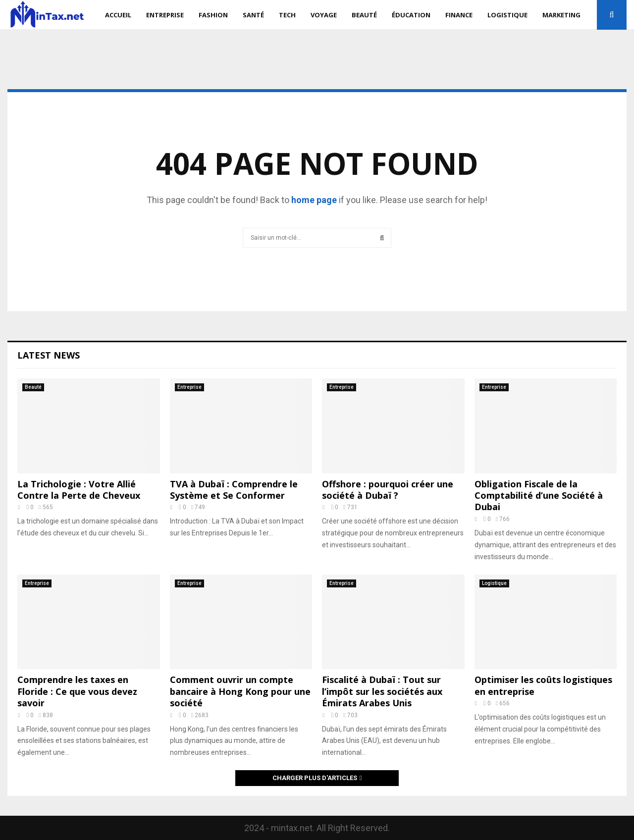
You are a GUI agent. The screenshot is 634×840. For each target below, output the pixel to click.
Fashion (213, 15)
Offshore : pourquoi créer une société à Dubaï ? (388, 490)
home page (314, 200)
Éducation (411, 15)
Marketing (561, 15)
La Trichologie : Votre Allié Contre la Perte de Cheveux (79, 490)
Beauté (364, 15)
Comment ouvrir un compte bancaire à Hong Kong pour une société (240, 691)
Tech (287, 15)
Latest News (49, 355)
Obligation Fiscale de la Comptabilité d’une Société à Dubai (539, 496)
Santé (253, 15)
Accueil (118, 15)
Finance (459, 15)
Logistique (507, 15)
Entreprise (165, 15)
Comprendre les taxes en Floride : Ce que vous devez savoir (77, 691)
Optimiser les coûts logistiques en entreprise (543, 685)
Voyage (324, 15)
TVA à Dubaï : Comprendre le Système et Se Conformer (234, 490)
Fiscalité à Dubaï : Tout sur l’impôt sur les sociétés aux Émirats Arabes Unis (382, 691)
